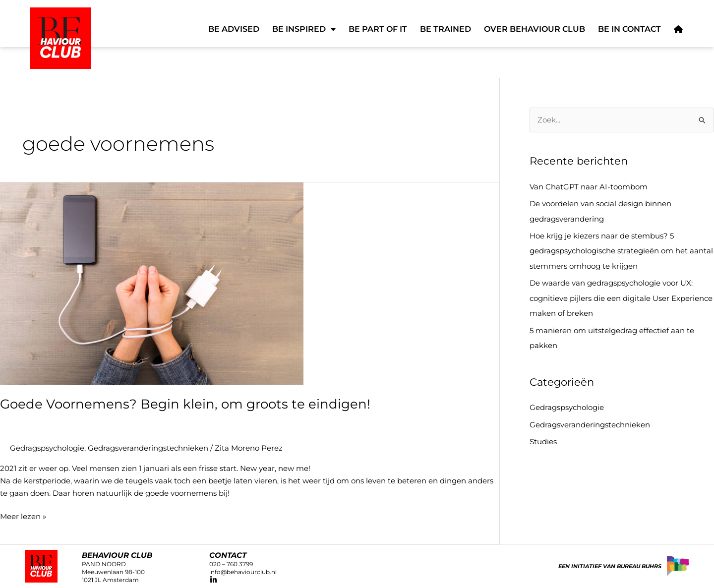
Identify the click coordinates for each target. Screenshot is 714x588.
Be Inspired (304, 29)
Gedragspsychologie (47, 447)
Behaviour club (117, 554)
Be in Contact (629, 29)
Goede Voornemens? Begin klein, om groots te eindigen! (185, 404)
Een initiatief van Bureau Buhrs (610, 565)
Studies (543, 438)
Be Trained (446, 29)
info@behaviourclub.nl (243, 571)
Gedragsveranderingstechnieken (148, 447)
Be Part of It (378, 29)
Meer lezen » (23, 515)
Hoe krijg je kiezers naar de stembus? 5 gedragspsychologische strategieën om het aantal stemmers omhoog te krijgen (621, 250)
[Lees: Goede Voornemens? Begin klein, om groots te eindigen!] (152, 283)
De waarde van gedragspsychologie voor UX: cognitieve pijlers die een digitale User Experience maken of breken (621, 296)
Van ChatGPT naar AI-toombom (589, 187)
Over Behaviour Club (535, 29)
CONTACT (228, 554)
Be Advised (234, 29)
